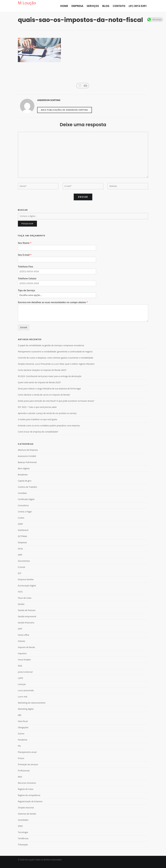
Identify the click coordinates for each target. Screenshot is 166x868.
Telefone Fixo (25, 271)
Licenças (22, 689)
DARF (20, 528)
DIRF (20, 559)
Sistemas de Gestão (27, 818)
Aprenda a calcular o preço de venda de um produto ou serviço (47, 418)
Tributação (23, 849)
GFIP (20, 633)
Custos (21, 522)
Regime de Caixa (26, 794)
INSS (20, 670)
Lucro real (23, 701)
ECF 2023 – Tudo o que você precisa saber (37, 412)
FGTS (20, 596)
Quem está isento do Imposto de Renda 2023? (39, 387)
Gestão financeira (26, 627)
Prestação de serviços (28, 769)
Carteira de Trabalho (27, 491)
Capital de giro (25, 485)
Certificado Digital (26, 504)
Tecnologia (23, 837)
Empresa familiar (26, 584)
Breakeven (23, 479)
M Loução (27, 3)
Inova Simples (24, 664)
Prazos (21, 763)
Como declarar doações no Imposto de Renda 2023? (42, 375)
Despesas (22, 547)
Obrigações (23, 732)
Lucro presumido (26, 695)
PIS (19, 750)
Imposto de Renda (26, 652)
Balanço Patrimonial (27, 467)
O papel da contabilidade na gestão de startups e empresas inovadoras (51, 350)
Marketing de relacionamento (32, 707)
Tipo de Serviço (26, 295)
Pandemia (23, 744)
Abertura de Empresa (28, 454)
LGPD (20, 683)
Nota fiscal (23, 726)
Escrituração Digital (27, 590)
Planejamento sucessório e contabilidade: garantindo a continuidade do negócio (55, 356)
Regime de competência (29, 800)
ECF (20, 578)
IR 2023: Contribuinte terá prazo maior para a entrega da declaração (50, 381)
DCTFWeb (22, 541)
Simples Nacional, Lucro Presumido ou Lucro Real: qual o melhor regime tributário (56, 368)
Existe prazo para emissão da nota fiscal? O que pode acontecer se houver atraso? (56, 405)
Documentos (24, 565)
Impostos (22, 658)
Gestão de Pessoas (27, 615)
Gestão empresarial (27, 621)
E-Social (21, 572)
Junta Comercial (25, 676)
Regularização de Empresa (30, 806)
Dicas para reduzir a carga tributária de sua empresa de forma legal (49, 393)
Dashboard (23, 535)
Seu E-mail (25, 259)
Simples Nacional (26, 812)
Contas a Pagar (25, 516)
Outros (21, 738)
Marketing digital (26, 713)
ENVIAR (24, 332)
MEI (20, 720)
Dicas (20, 553)
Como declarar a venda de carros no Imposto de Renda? (44, 399)
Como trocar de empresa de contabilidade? (38, 436)
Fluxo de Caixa (25, 602)
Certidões (22, 498)
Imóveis (21, 646)
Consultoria (23, 510)
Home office (24, 639)
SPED (20, 831)
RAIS (20, 781)
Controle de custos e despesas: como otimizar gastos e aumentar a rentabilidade (56, 362)
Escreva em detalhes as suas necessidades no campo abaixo (53, 307)
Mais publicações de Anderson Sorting (65, 114)
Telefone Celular (27, 283)
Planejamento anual (27, 757)
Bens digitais (24, 473)
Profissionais (24, 775)
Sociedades (23, 824)
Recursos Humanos (27, 787)
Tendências (23, 843)
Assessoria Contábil (27, 461)
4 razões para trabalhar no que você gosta (37, 424)
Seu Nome (25, 247)
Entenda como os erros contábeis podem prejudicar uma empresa (49, 430)
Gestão (21, 609)
